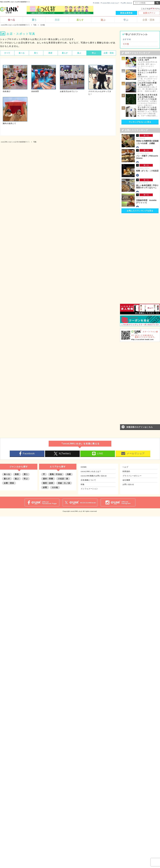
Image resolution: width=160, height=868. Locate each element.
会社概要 (126, 480)
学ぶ (94, 53)
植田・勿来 (48, 483)
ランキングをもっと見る (140, 122)
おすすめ (127, 39)
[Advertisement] (132, 257)
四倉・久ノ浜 (64, 483)
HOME (96, 3)
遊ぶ (79, 53)
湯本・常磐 (48, 479)
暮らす (65, 53)
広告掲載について (88, 480)
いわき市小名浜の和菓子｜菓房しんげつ (147, 84)
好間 (45, 487)
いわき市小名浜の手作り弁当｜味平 (147, 59)
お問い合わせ (126, 3)
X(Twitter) (62, 454)
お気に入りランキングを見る (140, 211)
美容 (50, 53)
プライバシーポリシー (132, 476)
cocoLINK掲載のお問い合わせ (94, 476)
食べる (22, 53)
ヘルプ (125, 467)
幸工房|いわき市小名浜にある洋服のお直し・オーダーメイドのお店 (147, 97)
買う (36, 53)
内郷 (69, 474)
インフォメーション (89, 489)
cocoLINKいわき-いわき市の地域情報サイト (15, 142)
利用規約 (126, 471)
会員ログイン (149, 13)
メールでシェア (133, 453)
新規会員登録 (126, 13)
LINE (98, 453)
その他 (126, 44)
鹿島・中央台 (56, 474)
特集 (83, 484)
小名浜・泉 (63, 479)
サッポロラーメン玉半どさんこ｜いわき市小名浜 (147, 72)
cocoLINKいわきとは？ (110, 3)
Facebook (27, 453)
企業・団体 (109, 53)
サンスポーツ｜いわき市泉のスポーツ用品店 (147, 108)
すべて (7, 53)
